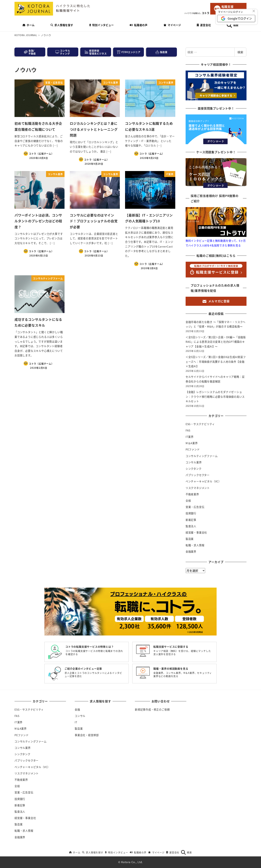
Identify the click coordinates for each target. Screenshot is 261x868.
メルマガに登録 (216, 301)
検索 (240, 52)
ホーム (75, 852)
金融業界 (191, 552)
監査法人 (191, 526)
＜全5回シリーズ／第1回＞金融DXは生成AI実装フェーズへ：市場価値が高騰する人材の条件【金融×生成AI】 (216, 362)
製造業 (190, 539)
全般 (188, 501)
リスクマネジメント (198, 488)
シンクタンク (194, 469)
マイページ (156, 852)
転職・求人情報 (195, 545)
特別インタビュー (116, 852)
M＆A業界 (192, 443)
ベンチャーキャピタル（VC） (203, 481)
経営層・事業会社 (196, 532)
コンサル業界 (194, 462)
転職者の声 (138, 852)
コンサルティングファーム (202, 456)
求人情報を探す (93, 852)
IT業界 (190, 437)
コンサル (80, 716)
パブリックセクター (198, 475)
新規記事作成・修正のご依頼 (152, 709)
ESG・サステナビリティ (200, 424)
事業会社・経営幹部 (87, 735)
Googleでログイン (240, 18)
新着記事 (191, 520)
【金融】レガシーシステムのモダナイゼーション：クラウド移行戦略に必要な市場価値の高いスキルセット (215, 397)
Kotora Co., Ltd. (132, 862)
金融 (77, 709)
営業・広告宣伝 (195, 507)
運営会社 (173, 852)
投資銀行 (191, 513)
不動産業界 (192, 494)
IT (76, 722)
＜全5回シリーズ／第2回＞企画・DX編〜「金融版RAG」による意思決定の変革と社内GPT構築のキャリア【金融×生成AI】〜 (216, 342)
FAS (188, 430)
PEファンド (193, 449)
